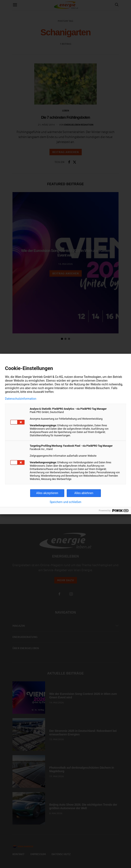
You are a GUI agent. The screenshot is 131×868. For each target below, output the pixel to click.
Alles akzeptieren (47, 493)
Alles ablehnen (84, 493)
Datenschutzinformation (21, 399)
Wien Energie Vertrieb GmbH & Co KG (39, 377)
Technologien (93, 377)
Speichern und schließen (65, 502)
